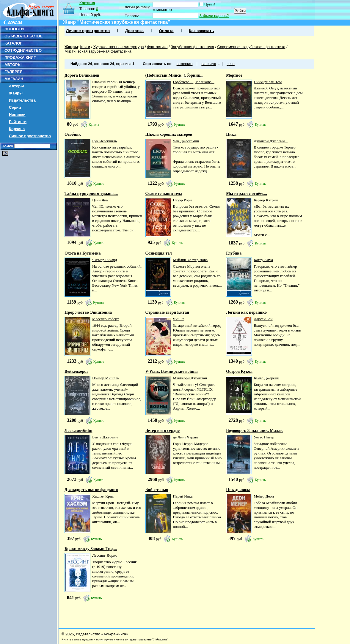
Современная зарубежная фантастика (251, 47)
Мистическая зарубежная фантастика (98, 51)
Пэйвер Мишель (106, 378)
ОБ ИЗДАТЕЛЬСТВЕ (23, 36)
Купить (94, 124)
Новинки (17, 115)
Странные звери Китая (167, 312)
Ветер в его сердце (163, 431)
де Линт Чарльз (186, 437)
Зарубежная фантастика (192, 47)
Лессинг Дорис (105, 555)
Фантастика (157, 47)
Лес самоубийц (79, 431)
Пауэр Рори (182, 200)
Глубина (234, 253)
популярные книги (109, 639)
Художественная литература (119, 47)
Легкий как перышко (246, 312)
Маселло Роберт (105, 319)
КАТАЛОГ (13, 43)
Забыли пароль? (214, 16)
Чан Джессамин (186, 141)
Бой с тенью (157, 490)
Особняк (73, 134)
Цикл (231, 134)
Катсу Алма (263, 260)
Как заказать (201, 31)
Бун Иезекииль (105, 141)
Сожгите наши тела (164, 194)
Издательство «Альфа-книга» (102, 634)
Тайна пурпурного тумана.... (91, 194)
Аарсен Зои (263, 319)
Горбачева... (183, 82)
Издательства (22, 100)
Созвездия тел (159, 253)
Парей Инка (183, 496)
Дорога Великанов (82, 75)
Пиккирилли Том (268, 82)
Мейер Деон (264, 496)
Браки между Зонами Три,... (91, 549)
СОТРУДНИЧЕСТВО (23, 50)
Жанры (16, 93)
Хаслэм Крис (103, 496)
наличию (209, 64)
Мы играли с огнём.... (246, 194)
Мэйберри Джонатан (190, 378)
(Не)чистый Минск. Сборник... (174, 75)
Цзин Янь (100, 200)
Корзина (17, 129)
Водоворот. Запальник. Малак (254, 431)
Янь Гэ (179, 319)
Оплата (166, 31)
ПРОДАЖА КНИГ (20, 57)
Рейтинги (18, 122)
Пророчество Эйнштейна (88, 312)
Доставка (134, 31)
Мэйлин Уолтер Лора (190, 260)
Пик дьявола (238, 490)
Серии (15, 107)
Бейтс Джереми (266, 378)
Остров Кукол (239, 371)
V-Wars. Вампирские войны (172, 371)
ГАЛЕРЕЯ (14, 72)
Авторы (16, 86)
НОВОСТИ (14, 29)
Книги (85, 47)
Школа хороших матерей (169, 134)
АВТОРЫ (13, 65)
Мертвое (234, 75)
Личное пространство (30, 136)
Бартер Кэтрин (266, 200)
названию (185, 64)
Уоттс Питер (264, 437)
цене (231, 64)
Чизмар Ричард (105, 260)
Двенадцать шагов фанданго (91, 490)
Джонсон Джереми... (271, 141)
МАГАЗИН (14, 79)
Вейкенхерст (76, 371)
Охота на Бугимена (83, 253)
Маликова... (205, 82)
